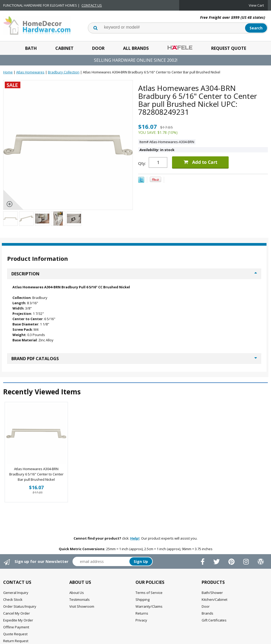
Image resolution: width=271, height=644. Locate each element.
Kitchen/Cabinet (214, 599)
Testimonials (80, 599)
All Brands (136, 48)
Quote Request (15, 634)
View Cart (256, 5)
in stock (157, 150)
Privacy (141, 620)
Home (8, 72)
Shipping (143, 599)
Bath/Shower (212, 593)
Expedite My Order (18, 620)
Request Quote (229, 48)
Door (98, 48)
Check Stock (13, 599)
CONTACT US (92, 5)
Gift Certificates (214, 620)
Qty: (142, 163)
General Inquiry (16, 593)
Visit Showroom (82, 606)
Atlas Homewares (30, 72)
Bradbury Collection (64, 72)
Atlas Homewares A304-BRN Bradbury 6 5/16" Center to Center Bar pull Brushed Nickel (36, 474)
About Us (77, 593)
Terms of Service (149, 593)
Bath (31, 48)
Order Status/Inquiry (20, 606)
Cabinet (64, 48)
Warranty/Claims (149, 606)
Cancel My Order (17, 613)
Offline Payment (16, 627)
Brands (207, 613)
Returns (142, 613)
